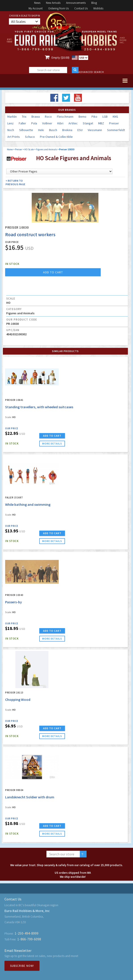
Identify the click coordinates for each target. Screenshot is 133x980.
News (37, 3)
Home (10, 149)
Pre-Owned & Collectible (56, 137)
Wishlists (98, 8)
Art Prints (14, 137)
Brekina (67, 130)
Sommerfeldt (116, 130)
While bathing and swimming (28, 504)
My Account (36, 8)
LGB (105, 117)
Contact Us (81, 8)
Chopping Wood (18, 699)
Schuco (30, 137)
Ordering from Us (58, 8)
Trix (24, 117)
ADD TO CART (52, 436)
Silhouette (26, 130)
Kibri (60, 123)
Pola (34, 123)
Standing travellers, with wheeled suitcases (39, 407)
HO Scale (29, 149)
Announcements (76, 3)
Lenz (10, 123)
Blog (94, 3)
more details (52, 443)
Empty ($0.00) (60, 57)
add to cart (53, 272)
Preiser (114, 123)
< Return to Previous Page (16, 182)
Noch (11, 130)
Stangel (88, 123)
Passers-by (14, 602)
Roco (48, 117)
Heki (41, 130)
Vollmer (47, 123)
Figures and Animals (46, 149)
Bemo (82, 117)
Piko (94, 117)
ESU (80, 130)
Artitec (73, 123)
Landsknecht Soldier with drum (30, 797)
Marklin (12, 117)
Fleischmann (65, 117)
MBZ (101, 123)
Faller (22, 123)
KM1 (115, 117)
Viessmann (95, 130)
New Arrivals (53, 3)
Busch (53, 130)
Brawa (36, 117)
